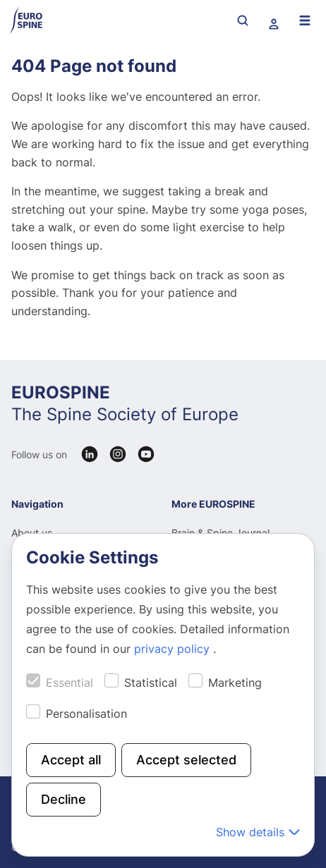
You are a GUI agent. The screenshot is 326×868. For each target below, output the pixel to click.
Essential (70, 683)
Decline (64, 799)
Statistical (151, 683)
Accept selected (186, 760)
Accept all (71, 760)
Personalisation (86, 714)
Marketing (235, 683)
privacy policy (174, 649)
